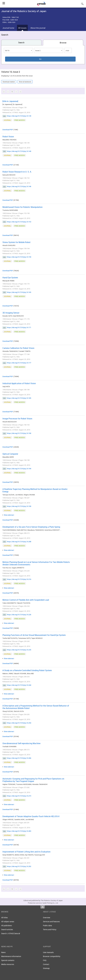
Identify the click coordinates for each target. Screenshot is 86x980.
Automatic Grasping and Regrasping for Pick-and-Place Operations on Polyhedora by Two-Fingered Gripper (33, 780)
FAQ (45, 960)
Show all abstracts (25, 82)
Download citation (9, 82)
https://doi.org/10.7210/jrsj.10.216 (19, 579)
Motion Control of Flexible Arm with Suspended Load (26, 600)
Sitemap (46, 968)
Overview (47, 918)
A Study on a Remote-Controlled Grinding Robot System (27, 670)
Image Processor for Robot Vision (17, 419)
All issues (22, 28)
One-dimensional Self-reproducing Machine (21, 743)
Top (43, 907)
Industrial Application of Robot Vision (19, 383)
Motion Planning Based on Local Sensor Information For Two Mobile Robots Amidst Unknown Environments (36, 563)
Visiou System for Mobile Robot (16, 242)
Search (21, 43)
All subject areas (8, 921)
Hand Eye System (10, 278)
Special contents (8, 960)
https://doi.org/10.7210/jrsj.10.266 (19, 758)
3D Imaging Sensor (11, 313)
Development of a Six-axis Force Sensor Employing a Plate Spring (31, 527)
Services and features (51, 921)
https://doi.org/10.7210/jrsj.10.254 (19, 723)
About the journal (38, 28)
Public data (47, 925)
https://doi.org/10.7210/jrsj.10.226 (19, 615)
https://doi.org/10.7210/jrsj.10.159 (19, 257)
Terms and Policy (50, 929)
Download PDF (8, 130)
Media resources (8, 964)
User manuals (48, 952)
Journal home (8, 28)
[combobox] (18, 50)
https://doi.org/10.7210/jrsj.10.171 (19, 327)
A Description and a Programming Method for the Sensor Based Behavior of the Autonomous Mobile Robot (36, 707)
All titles (4, 918)
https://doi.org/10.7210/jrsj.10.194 (19, 469)
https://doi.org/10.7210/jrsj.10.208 (19, 542)
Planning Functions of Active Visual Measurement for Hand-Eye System (34, 635)
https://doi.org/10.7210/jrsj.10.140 (19, 151)
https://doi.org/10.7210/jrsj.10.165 (19, 292)
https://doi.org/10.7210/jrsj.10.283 (19, 831)
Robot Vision (8, 137)
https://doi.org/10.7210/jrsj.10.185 (19, 398)
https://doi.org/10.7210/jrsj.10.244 (19, 685)
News (3, 952)
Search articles (7, 929)
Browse (63, 43)
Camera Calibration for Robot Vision (18, 348)
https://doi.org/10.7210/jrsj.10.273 (19, 796)
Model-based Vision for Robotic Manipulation (22, 207)
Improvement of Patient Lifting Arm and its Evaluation (26, 852)
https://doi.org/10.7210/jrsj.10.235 (19, 650)
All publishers (7, 925)
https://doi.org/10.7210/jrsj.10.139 (19, 116)
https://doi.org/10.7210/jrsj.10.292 (19, 866)
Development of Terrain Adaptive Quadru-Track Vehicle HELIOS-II (31, 816)
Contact (46, 964)
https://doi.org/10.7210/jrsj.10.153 (19, 222)
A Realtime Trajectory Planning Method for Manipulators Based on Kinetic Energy (35, 490)
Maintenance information (11, 956)
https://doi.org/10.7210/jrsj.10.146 (19, 186)
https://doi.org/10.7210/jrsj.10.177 (19, 363)
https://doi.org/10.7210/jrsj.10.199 (19, 506)
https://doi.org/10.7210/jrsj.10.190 (19, 433)
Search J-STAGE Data (11, 933)
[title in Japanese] (10, 101)
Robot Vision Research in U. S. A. (17, 172)
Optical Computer (10, 454)
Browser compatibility (52, 956)
